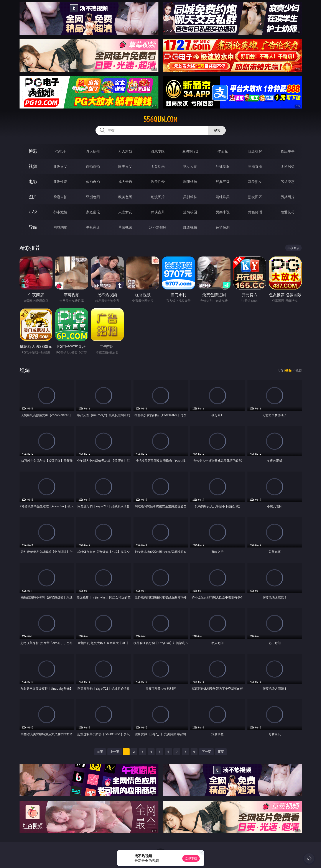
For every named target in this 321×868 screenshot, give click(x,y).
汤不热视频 (158, 227)
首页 (100, 752)
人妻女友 (125, 212)
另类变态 (288, 182)
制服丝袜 (190, 182)
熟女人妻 (190, 166)
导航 (33, 227)
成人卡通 (125, 182)
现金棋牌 (255, 151)
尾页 (221, 752)
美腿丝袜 (190, 197)
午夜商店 (93, 227)
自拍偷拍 (93, 166)
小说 (33, 212)
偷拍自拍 (93, 182)
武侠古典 (158, 212)
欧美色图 (125, 197)
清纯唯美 (223, 197)
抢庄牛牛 (288, 151)
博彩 (33, 151)
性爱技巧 (288, 212)
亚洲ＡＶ (60, 166)
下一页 (206, 752)
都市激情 (60, 212)
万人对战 (125, 151)
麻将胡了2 (190, 151)
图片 (33, 197)
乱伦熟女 (255, 182)
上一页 (115, 752)
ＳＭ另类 (288, 166)
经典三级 (223, 182)
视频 (33, 166)
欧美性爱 (158, 182)
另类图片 (288, 197)
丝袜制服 (223, 166)
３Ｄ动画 (158, 166)
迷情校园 (190, 212)
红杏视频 (190, 227)
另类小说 (223, 212)
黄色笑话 (255, 212)
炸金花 (223, 151)
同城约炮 (60, 227)
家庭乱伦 (93, 212)
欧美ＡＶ (125, 166)
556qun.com (160, 119)
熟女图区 (255, 197)
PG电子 (60, 151)
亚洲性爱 (60, 182)
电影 (33, 182)
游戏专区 (158, 151)
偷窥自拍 (60, 197)
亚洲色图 (93, 197)
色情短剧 (223, 227)
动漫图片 (158, 197)
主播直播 (255, 166)
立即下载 (191, 858)
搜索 (217, 130)
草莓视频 (125, 227)
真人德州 (93, 151)
